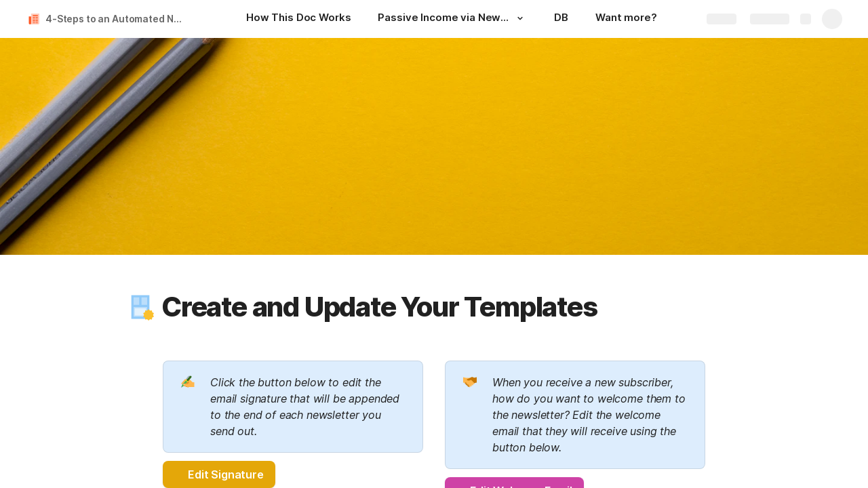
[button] (520, 18)
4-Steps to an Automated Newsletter (118, 19)
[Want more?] (626, 19)
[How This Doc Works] (298, 19)
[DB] (561, 19)
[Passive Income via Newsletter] (452, 19)
